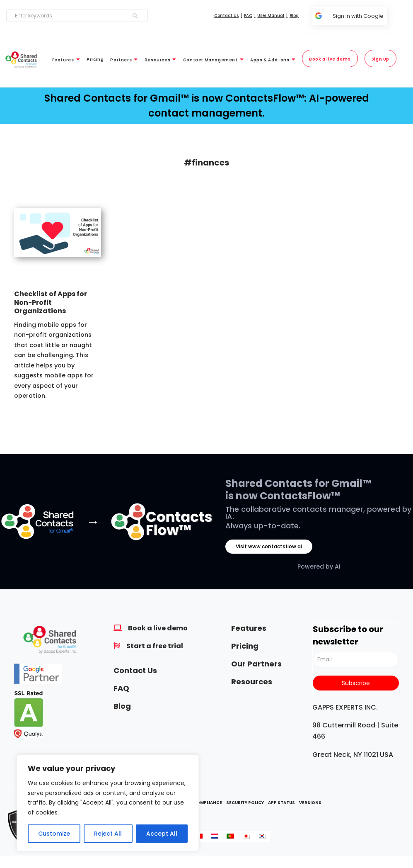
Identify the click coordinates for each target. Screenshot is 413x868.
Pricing (245, 646)
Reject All (108, 834)
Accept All (162, 834)
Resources (252, 682)
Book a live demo (158, 628)
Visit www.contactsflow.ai (269, 546)
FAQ (121, 688)
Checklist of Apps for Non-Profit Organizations (51, 303)
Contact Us (135, 670)
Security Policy (245, 803)
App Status (281, 803)
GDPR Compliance (201, 803)
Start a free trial (155, 646)
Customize (54, 834)
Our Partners (256, 664)
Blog (122, 706)
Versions (310, 803)
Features (249, 628)
